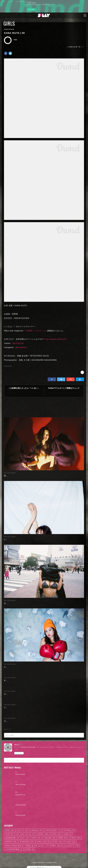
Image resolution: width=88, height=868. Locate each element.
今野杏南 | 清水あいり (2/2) (17, 694)
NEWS (10, 830)
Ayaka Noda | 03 (12, 667)
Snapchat (37, 830)
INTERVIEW (27, 842)
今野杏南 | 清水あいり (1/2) (17, 721)
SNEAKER (50, 838)
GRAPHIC (11, 842)
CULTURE (56, 842)
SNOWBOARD (12, 838)
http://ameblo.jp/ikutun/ (56, 339)
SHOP (36, 838)
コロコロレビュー (71, 846)
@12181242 (18, 343)
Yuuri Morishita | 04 (13, 708)
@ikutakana (21, 347)
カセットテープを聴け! (50, 846)
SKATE (56, 834)
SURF (68, 834)
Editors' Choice (13, 846)
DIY (26, 838)
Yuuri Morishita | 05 (13, 540)
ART (20, 834)
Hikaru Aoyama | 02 (23, 782)
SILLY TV (23, 830)
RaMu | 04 (9, 681)
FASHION (69, 830)
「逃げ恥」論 (31, 846)
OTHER (30, 849)
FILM (31, 834)
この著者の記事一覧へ (75, 47)
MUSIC (44, 834)
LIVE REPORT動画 (14, 849)
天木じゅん (9, 603)
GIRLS (9, 24)
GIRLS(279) (8, 366)
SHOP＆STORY (53, 830)
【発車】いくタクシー (35, 331)
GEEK (63, 838)
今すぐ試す (31, 9)
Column (70, 842)
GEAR (76, 838)
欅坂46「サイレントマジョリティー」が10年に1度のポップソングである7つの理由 (44, 792)
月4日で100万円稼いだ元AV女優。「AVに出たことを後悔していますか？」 (41, 772)
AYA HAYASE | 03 (22, 813)
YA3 (15, 40)
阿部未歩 (8, 476)
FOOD (9, 834)
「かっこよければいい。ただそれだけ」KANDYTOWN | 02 (36, 803)
